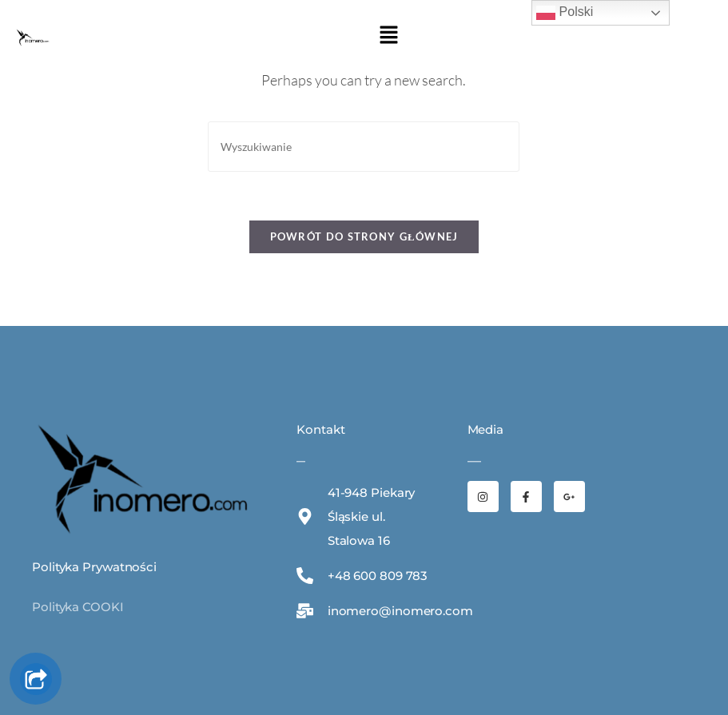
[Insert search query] (364, 147)
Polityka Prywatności (94, 567)
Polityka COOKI (78, 607)
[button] (388, 36)
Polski (565, 13)
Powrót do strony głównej (364, 236)
